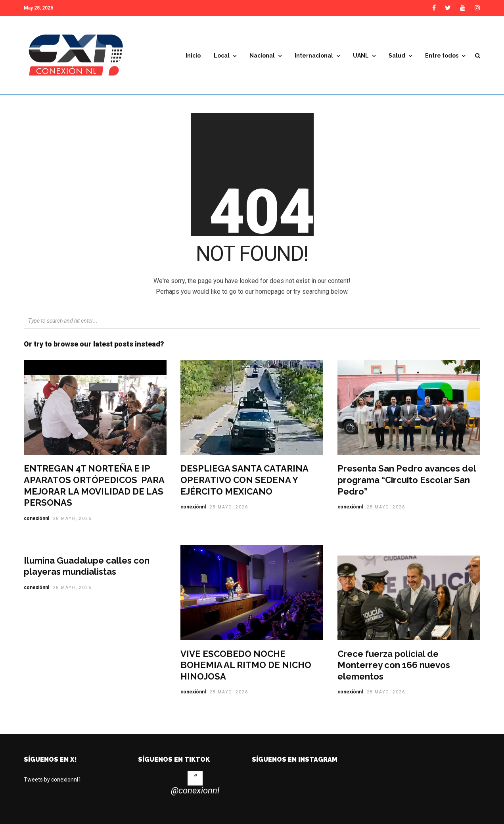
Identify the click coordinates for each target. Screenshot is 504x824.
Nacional (262, 56)
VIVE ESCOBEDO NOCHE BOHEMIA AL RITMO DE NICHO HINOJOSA (246, 667)
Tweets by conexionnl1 (53, 782)
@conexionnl (195, 792)
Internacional (314, 56)
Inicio (193, 56)
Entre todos (442, 56)
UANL (361, 56)
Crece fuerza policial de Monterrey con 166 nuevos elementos (394, 667)
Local (222, 56)
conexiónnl (36, 520)
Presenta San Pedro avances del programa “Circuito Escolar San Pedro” (407, 482)
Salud (397, 56)
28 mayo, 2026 (72, 521)
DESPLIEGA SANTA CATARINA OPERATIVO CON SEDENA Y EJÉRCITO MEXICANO (244, 482)
